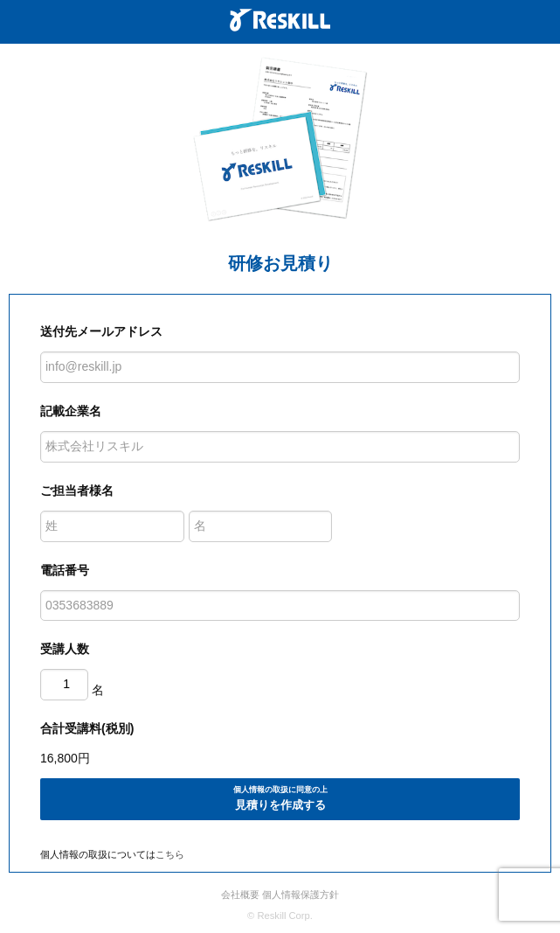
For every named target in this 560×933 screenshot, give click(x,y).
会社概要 (240, 895)
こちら (170, 854)
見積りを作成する (280, 798)
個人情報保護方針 (301, 895)
